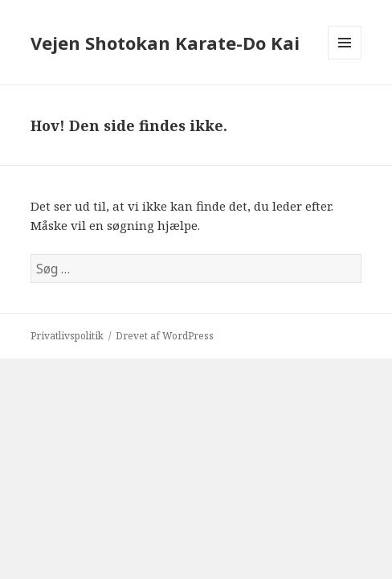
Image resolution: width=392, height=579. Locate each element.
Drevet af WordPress (165, 336)
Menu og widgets (345, 59)
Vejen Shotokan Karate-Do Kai (165, 43)
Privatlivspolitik (67, 336)
